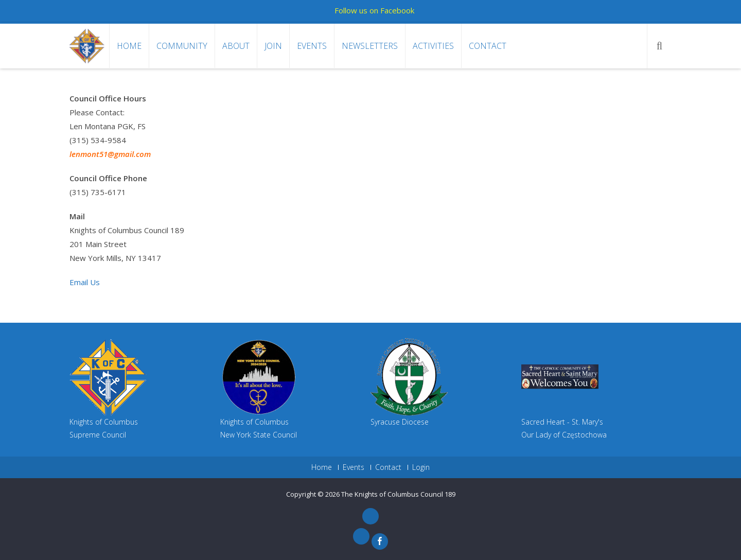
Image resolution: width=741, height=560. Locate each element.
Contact (488, 46)
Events (312, 46)
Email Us (85, 282)
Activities (433, 46)
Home (129, 46)
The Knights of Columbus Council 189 (398, 494)
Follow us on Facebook (374, 10)
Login (421, 467)
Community (182, 46)
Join (273, 46)
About (236, 46)
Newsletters (370, 46)
